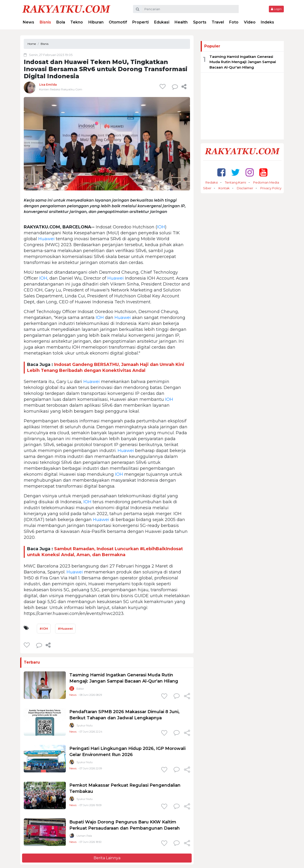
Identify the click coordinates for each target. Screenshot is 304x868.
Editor (80, 689)
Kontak (224, 188)
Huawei (46, 239)
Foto (234, 22)
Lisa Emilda (48, 85)
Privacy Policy (271, 188)
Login (276, 9)
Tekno (77, 22)
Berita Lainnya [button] (107, 858)
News (28, 22)
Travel (218, 22)
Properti (140, 22)
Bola (61, 22)
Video (250, 22)
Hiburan (96, 22)
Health (181, 22)
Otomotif (118, 22)
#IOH (44, 628)
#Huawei (65, 628)
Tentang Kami (235, 182)
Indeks (267, 22)
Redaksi (212, 182)
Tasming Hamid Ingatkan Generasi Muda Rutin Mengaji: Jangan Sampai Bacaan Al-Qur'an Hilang (243, 62)
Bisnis (45, 22)
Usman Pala (84, 836)
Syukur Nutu (85, 725)
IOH (161, 227)
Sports (200, 22)
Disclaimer (245, 188)
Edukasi (162, 22)
